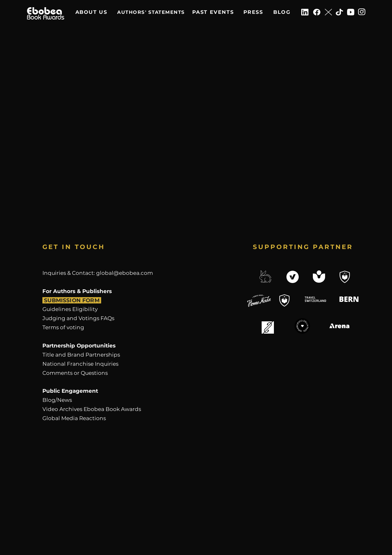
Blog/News (57, 400)
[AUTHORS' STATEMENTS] (151, 12)
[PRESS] (253, 12)
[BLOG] (282, 12)
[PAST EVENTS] (213, 12)
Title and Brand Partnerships (81, 355)
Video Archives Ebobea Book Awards (92, 409)
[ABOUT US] (91, 12)
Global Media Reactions (74, 418)
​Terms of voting (63, 327)
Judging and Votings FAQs (78, 318)
